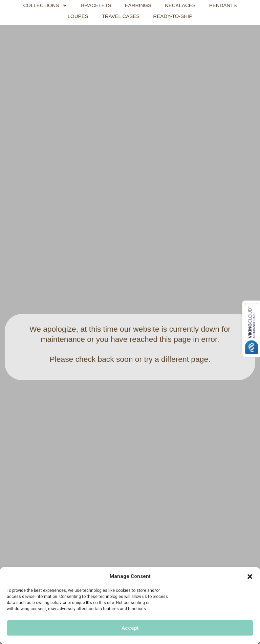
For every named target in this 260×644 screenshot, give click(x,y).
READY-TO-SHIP (173, 16)
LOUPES (78, 16)
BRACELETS (96, 5)
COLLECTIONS (46, 5)
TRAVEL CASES (121, 16)
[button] (250, 577)
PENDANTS (223, 5)
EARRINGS (138, 5)
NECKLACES (180, 5)
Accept (130, 628)
